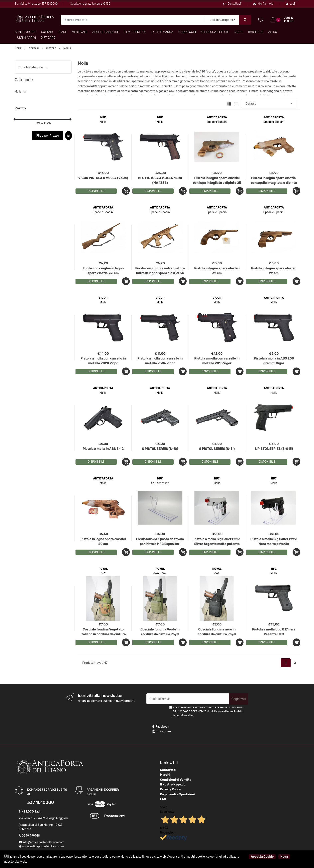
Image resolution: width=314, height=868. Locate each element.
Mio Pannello (263, 4)
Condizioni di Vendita (176, 780)
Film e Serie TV (135, 32)
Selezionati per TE (215, 32)
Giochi (239, 32)
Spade (62, 32)
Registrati (239, 699)
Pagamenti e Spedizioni (177, 794)
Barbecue (256, 32)
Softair (47, 32)
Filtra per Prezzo (48, 136)
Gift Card (48, 38)
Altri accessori (160, 483)
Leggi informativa (183, 715)
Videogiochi (187, 32)
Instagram (162, 731)
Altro (273, 32)
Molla (103, 122)
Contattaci (232, 4)
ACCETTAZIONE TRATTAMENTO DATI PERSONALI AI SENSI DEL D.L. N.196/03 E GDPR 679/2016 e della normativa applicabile (208, 711)
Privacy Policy (170, 789)
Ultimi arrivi (27, 38)
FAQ (163, 799)
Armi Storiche (26, 32)
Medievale (80, 32)
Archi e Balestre (106, 32)
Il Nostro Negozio (173, 784)
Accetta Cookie (262, 857)
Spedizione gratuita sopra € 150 (90, 4)
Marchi (165, 775)
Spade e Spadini (217, 122)
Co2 (103, 573)
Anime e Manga (162, 32)
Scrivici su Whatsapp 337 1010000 (36, 4)
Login (291, 4)
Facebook (161, 727)
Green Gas (160, 573)
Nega (284, 857)
